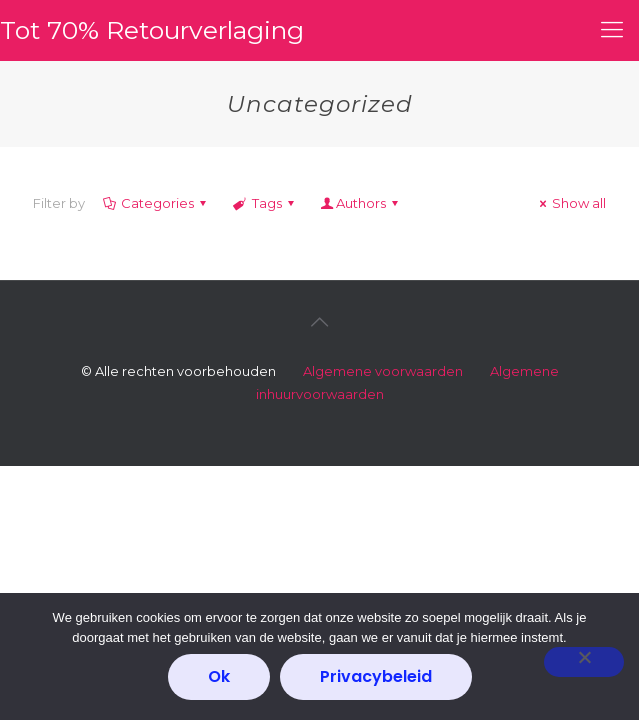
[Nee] (584, 662)
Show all (570, 203)
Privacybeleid (376, 676)
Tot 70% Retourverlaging (152, 30)
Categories (156, 203)
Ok (219, 676)
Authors (361, 203)
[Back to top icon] (320, 322)
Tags (264, 203)
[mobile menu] (612, 30)
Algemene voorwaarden (383, 371)
